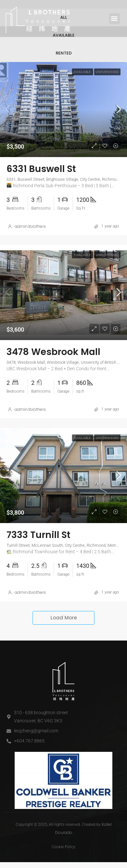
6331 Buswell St (41, 189)
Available (64, 55)
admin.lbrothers (30, 246)
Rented (64, 73)
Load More (64, 637)
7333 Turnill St (38, 555)
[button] (114, 19)
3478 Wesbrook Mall (53, 372)
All (64, 37)
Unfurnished (107, 92)
